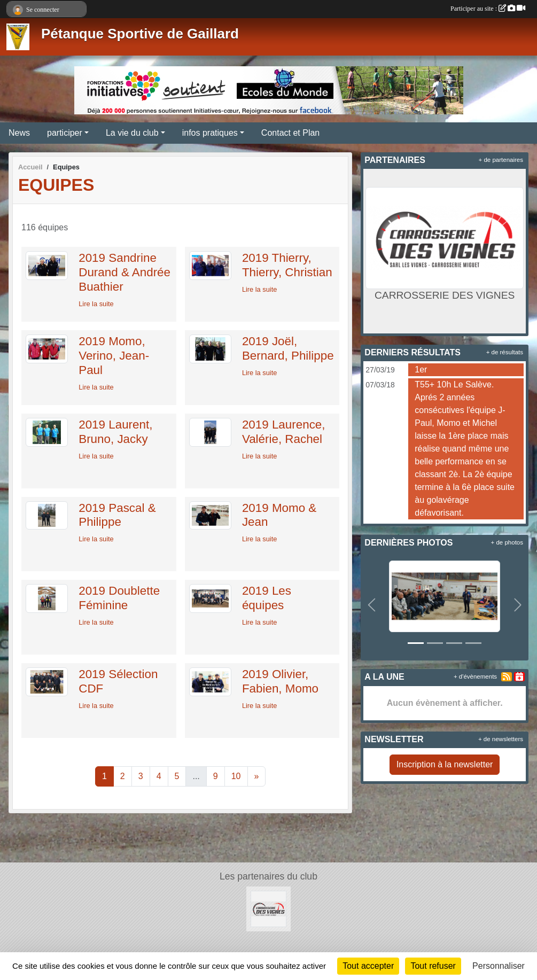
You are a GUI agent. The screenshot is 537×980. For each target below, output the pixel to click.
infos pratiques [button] (210, 133)
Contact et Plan (290, 133)
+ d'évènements (475, 676)
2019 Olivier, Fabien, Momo (280, 681)
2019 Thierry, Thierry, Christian (287, 265)
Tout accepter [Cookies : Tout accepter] (368, 966)
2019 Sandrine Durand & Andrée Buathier (124, 272)
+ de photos (507, 542)
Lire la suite (96, 304)
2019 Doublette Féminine (119, 598)
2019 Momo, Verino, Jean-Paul (114, 356)
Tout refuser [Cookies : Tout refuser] (433, 966)
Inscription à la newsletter (445, 764)
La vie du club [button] (132, 133)
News (19, 133)
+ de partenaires (501, 160)
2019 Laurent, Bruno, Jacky (115, 432)
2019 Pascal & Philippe (117, 515)
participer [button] (65, 133)
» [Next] (257, 776)
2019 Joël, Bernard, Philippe (288, 348)
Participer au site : (488, 9)
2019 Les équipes (267, 598)
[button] (371, 605)
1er (421, 370)
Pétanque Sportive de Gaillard (140, 34)
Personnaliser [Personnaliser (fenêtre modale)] (499, 966)
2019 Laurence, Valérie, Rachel (284, 432)
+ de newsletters (501, 739)
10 (236, 776)
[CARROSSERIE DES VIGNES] (269, 908)
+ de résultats (505, 352)
